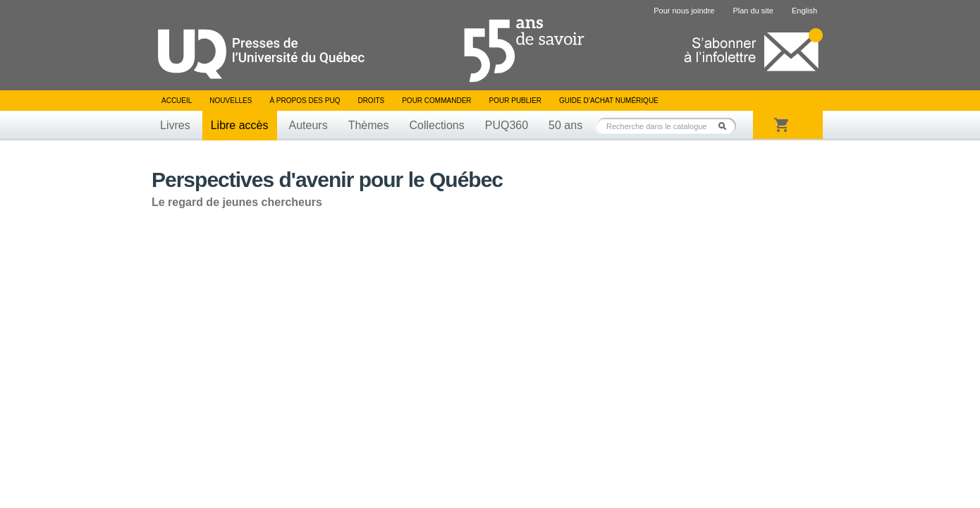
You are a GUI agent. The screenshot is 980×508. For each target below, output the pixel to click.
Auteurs (308, 125)
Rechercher (726, 126)
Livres (175, 125)
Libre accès (240, 125)
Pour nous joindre (684, 11)
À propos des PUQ (305, 101)
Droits (371, 101)
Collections (436, 125)
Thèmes (369, 125)
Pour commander (436, 101)
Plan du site (753, 11)
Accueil (177, 101)
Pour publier (515, 101)
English (804, 11)
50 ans (565, 125)
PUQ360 (507, 125)
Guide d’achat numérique (609, 101)
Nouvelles (231, 101)
